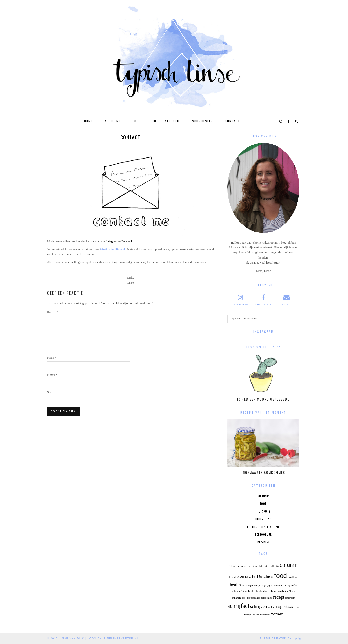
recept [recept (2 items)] (279, 597)
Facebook (127, 241)
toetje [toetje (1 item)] (291, 607)
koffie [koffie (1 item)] (294, 585)
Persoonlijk (264, 535)
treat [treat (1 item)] (297, 607)
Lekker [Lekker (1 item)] (252, 591)
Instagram (111, 241)
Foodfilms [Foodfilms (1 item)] (293, 577)
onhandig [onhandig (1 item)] (237, 598)
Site (49, 392)
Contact (232, 121)
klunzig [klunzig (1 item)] (286, 585)
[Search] (297, 121)
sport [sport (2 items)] (283, 606)
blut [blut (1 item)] (260, 566)
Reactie (53, 312)
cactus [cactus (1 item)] (266, 566)
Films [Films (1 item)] (248, 577)
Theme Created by (280, 639)
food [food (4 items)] (280, 575)
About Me (113, 121)
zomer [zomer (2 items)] (277, 614)
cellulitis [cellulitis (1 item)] (274, 566)
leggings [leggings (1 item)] (243, 591)
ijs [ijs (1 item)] (265, 585)
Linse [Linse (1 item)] (274, 591)
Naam (52, 358)
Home (88, 121)
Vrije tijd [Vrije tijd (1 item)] (256, 615)
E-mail (52, 375)
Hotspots (263, 511)
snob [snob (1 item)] (275, 607)
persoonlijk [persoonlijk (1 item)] (267, 598)
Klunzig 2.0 (264, 519)
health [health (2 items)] (235, 585)
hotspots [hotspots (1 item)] (259, 585)
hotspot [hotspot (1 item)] (250, 585)
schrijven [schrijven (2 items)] (259, 606)
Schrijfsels (203, 121)
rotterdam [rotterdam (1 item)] (290, 598)
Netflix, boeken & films (263, 527)
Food (137, 121)
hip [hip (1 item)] (243, 585)
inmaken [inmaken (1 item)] (277, 585)
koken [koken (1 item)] (235, 591)
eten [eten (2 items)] (240, 576)
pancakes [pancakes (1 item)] (255, 598)
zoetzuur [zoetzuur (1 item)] (266, 615)
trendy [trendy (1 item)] (247, 615)
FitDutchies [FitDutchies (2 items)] (262, 576)
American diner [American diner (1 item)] (249, 566)
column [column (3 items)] (289, 565)
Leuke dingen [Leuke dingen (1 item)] (263, 591)
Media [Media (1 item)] (292, 591)
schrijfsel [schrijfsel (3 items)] (238, 606)
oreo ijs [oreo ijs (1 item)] (246, 598)
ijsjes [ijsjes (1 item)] (269, 585)
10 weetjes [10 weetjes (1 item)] (235, 566)
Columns (264, 496)
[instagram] (281, 121)
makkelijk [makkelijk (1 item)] (283, 591)
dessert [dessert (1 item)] (232, 577)
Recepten (264, 542)
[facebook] (289, 121)
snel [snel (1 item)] (270, 607)
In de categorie (167, 121)
